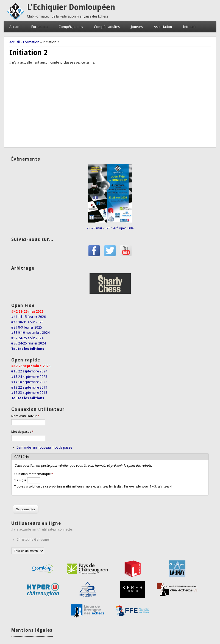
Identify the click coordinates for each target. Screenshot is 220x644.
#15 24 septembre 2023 (29, 377)
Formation (39, 27)
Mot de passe (22, 432)
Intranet (189, 27)
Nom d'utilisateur (25, 416)
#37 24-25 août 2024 (27, 338)
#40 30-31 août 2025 (27, 322)
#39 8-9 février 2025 (27, 327)
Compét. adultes (107, 27)
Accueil (15, 27)
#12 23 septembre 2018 (29, 393)
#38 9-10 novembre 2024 (30, 333)
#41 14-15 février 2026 (29, 317)
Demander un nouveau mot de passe (44, 448)
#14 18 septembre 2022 (29, 382)
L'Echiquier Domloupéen (71, 7)
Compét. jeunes (71, 27)
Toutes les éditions (28, 349)
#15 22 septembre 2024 (29, 371)
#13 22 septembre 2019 (29, 387)
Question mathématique (34, 474)
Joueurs (137, 27)
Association (163, 27)
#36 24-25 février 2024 (29, 343)
